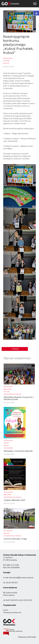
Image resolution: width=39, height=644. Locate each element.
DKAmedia (32, 637)
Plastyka (6, 61)
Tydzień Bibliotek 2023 (14, 500)
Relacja (6, 63)
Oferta (6, 443)
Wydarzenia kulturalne (12, 394)
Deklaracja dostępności (12, 612)
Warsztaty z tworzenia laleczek (18, 451)
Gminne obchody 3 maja (15, 539)
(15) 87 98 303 (12, 583)
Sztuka (6, 445)
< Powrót (15, 349)
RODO (6, 610)
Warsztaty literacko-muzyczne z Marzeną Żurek (19, 398)
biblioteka (7, 389)
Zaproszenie (8, 448)
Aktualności (8, 58)
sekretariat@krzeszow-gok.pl (21, 578)
